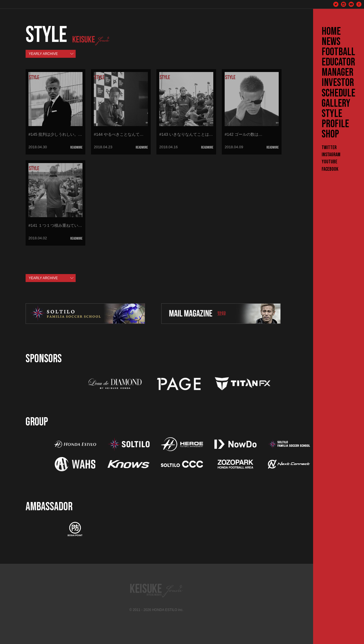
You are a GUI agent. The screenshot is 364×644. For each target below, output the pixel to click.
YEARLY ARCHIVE (43, 54)
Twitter (329, 148)
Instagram (331, 155)
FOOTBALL (338, 52)
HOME (331, 32)
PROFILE (335, 124)
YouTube (329, 162)
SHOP (330, 134)
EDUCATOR (338, 62)
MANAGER (338, 73)
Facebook (330, 169)
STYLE (332, 114)
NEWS (331, 42)
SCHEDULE (338, 93)
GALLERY (336, 104)
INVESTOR (338, 83)
